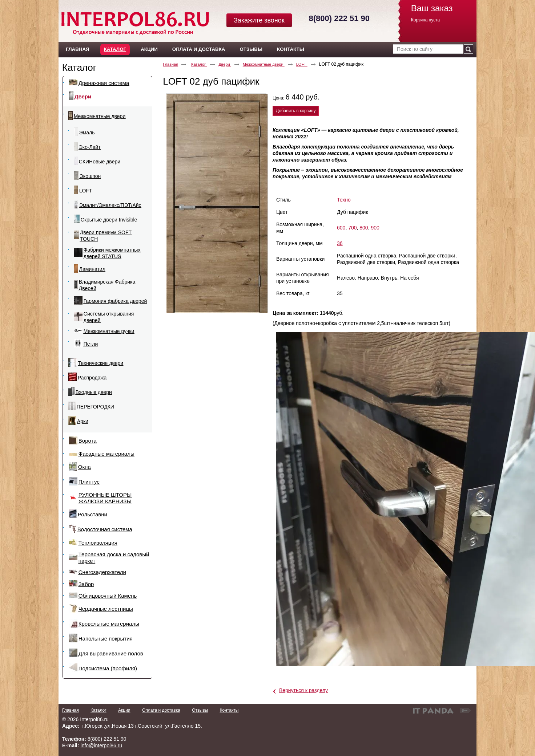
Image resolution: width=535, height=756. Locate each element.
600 (341, 228)
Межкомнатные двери (264, 64)
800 (364, 228)
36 (340, 243)
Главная (170, 64)
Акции (124, 710)
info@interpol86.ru (102, 745)
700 (352, 228)
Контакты (229, 710)
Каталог (115, 49)
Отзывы (200, 710)
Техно (344, 200)
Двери (225, 64)
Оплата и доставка (161, 710)
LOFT (302, 64)
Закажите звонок (259, 20)
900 (375, 228)
